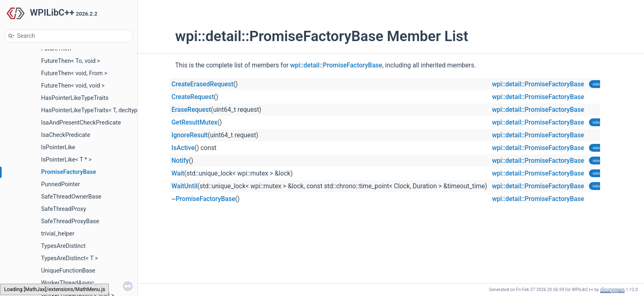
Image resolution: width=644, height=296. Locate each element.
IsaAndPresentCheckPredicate (81, 123)
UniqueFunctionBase (68, 271)
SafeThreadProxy (64, 209)
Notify (180, 161)
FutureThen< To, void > (71, 61)
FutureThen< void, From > (74, 73)
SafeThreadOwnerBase (71, 197)
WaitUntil (185, 186)
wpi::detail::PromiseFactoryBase (336, 65)
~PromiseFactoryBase (204, 199)
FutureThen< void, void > (73, 86)
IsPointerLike (58, 147)
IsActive (183, 148)
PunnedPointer (61, 184)
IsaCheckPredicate (66, 135)
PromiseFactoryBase (69, 172)
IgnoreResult (190, 135)
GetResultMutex (195, 123)
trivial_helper (58, 234)
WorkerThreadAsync (68, 283)
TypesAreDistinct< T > (70, 258)
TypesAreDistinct (63, 246)
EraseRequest (191, 110)
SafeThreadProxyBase (70, 221)
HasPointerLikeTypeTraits (75, 98)
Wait (178, 173)
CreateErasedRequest (203, 84)
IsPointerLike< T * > (66, 160)
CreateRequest (193, 97)
